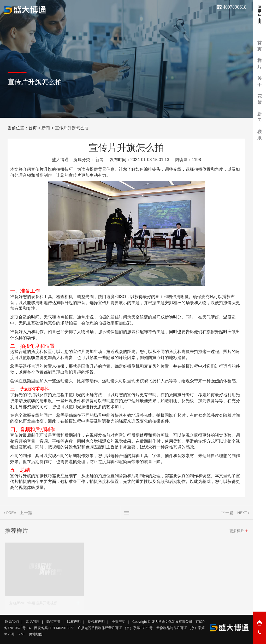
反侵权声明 (96, 622)
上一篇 (26, 515)
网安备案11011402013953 (54, 628)
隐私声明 (53, 622)
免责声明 (119, 622)
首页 (33, 128)
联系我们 (12, 622)
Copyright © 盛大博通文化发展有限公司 (162, 622)
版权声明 (74, 622)
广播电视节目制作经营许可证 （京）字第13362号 (115, 628)
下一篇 (227, 515)
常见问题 (33, 622)
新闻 (46, 128)
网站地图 (36, 634)
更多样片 (237, 533)
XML (22, 634)
